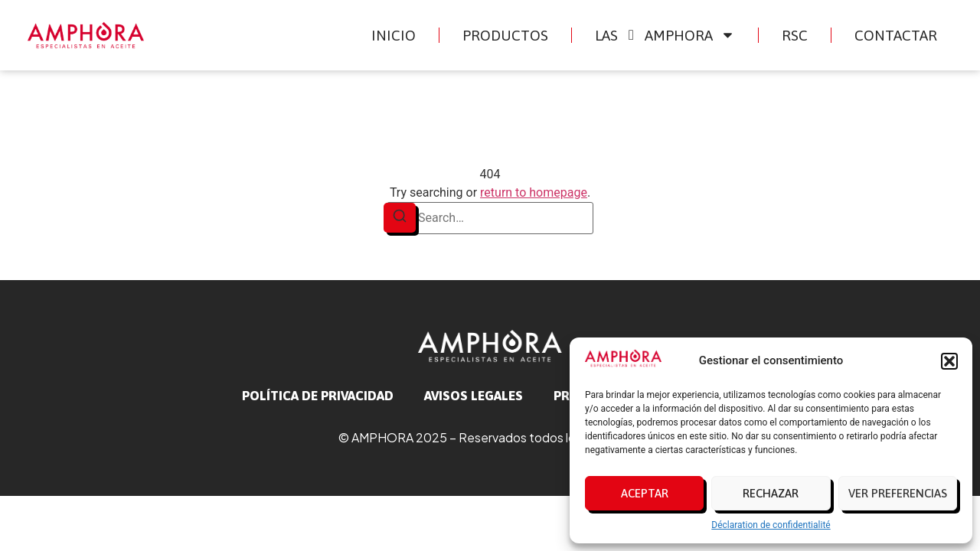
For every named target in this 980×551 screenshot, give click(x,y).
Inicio (394, 35)
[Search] (400, 218)
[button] (949, 361)
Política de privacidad (318, 396)
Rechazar (771, 493)
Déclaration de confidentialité (771, 525)
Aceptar (645, 493)
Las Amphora (665, 35)
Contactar (896, 35)
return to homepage (534, 192)
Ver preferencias (898, 493)
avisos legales (474, 396)
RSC (795, 35)
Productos (505, 35)
